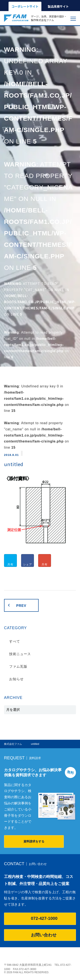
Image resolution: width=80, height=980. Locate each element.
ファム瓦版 (18, 666)
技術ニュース (20, 654)
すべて (15, 641)
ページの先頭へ (74, 956)
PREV (21, 606)
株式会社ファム (16, 957)
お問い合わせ (40, 935)
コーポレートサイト (25, 6)
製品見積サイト (58, 6)
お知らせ (16, 679)
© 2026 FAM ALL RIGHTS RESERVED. (27, 972)
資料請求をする (34, 841)
